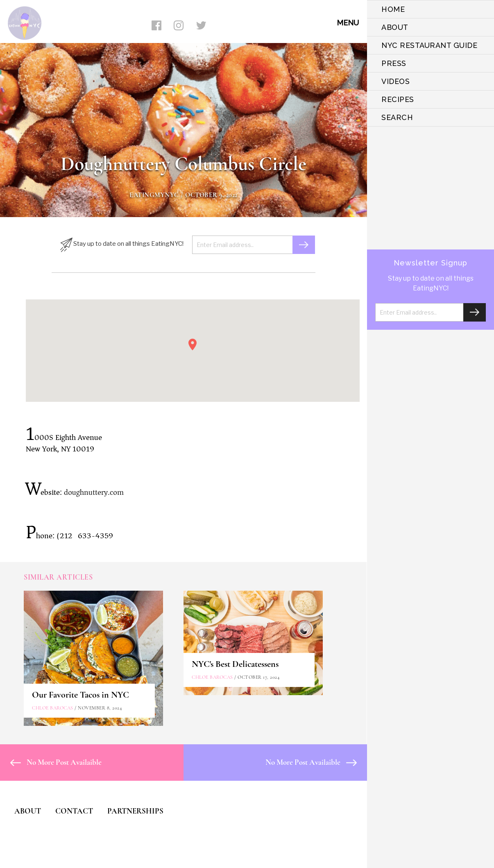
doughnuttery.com (94, 492)
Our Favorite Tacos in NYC (80, 695)
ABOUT (395, 27)
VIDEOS (395, 81)
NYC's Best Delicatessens (235, 664)
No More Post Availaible (56, 762)
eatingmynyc (154, 195)
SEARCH (397, 117)
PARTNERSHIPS (135, 811)
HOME (393, 9)
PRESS (394, 63)
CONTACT (74, 811)
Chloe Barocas (53, 708)
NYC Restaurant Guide (429, 45)
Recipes (398, 99)
